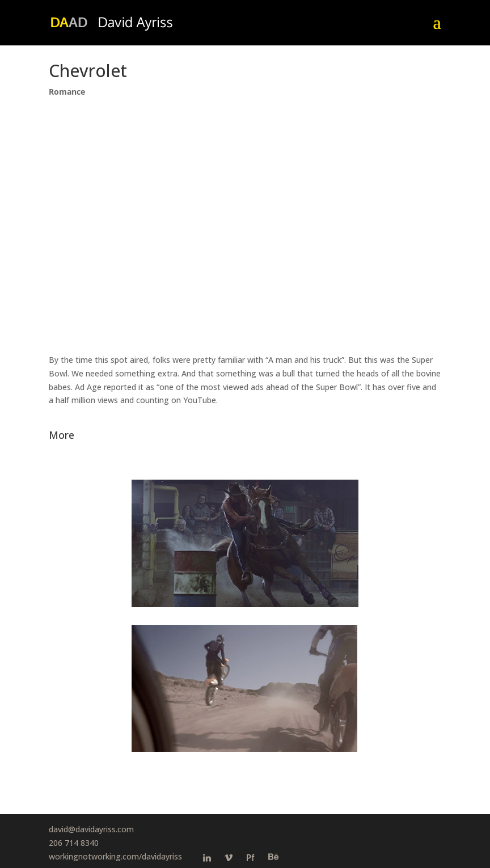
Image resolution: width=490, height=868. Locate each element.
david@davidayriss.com (91, 829)
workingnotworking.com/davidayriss (115, 856)
